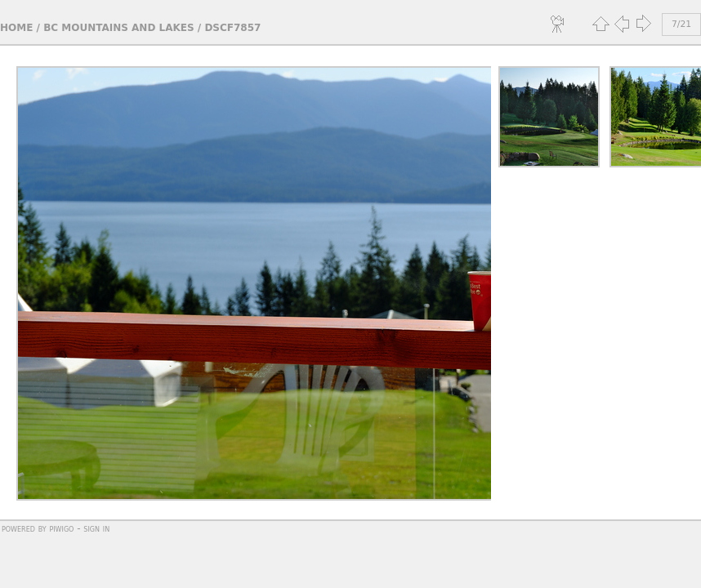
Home (16, 28)
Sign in (96, 528)
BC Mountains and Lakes (118, 28)
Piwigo (61, 528)
